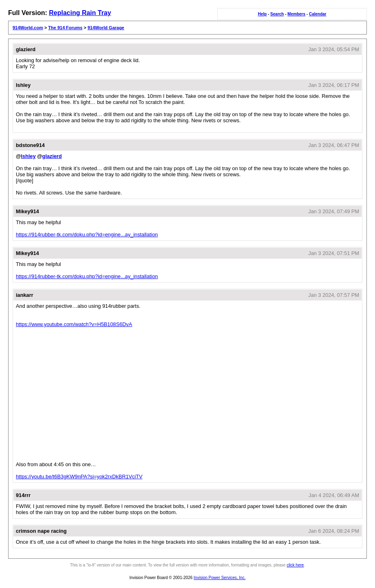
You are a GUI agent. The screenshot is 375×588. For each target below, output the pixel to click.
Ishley (28, 156)
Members (297, 14)
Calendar (318, 14)
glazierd (52, 156)
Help (262, 14)
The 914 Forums (65, 28)
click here (295, 565)
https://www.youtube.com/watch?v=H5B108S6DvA (74, 324)
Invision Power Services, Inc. (220, 578)
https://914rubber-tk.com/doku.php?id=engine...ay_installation (87, 235)
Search (277, 14)
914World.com (28, 28)
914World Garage (106, 28)
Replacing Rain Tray (80, 13)
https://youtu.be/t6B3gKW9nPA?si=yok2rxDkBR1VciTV (79, 477)
